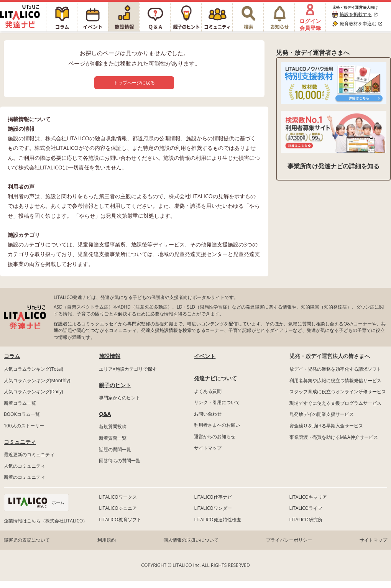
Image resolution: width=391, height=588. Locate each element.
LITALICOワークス (118, 497)
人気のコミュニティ (25, 466)
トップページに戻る (134, 83)
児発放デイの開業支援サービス (322, 414)
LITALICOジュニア (118, 508)
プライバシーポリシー (289, 540)
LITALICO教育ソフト (120, 520)
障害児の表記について (27, 540)
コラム (12, 356)
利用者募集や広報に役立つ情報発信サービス (335, 380)
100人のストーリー (24, 426)
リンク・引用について (217, 402)
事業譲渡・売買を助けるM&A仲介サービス (334, 437)
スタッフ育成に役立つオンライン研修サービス (338, 392)
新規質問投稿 (113, 426)
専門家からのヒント (120, 398)
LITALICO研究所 (306, 520)
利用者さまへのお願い (217, 425)
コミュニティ (20, 442)
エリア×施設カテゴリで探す (128, 369)
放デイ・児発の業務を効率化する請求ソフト (335, 369)
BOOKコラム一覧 (22, 414)
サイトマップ (208, 448)
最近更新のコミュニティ (29, 454)
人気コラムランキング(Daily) (34, 392)
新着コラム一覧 (20, 403)
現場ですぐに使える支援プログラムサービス (335, 403)
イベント (205, 356)
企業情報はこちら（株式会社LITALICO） (46, 521)
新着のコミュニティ (25, 477)
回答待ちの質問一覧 (120, 461)
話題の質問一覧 (115, 449)
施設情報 (110, 356)
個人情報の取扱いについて (191, 540)
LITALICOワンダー (213, 508)
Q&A (105, 414)
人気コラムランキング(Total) (34, 369)
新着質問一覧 (113, 438)
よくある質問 (208, 391)
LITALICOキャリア (308, 497)
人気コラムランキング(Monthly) (37, 380)
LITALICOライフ (306, 508)
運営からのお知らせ (215, 436)
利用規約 (107, 540)
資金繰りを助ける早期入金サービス (326, 426)
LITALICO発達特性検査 (217, 520)
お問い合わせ (208, 414)
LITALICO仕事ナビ (213, 497)
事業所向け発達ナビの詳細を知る (333, 166)
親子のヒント (115, 385)
